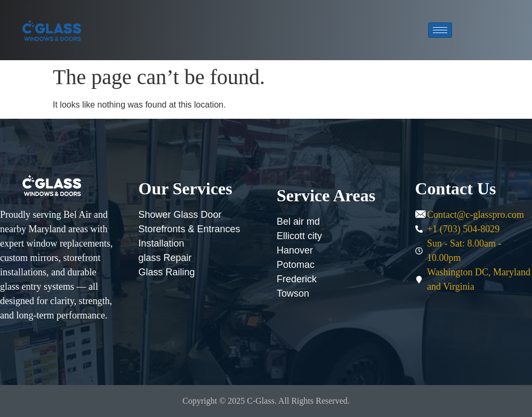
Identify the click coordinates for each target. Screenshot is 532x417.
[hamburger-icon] (440, 30)
